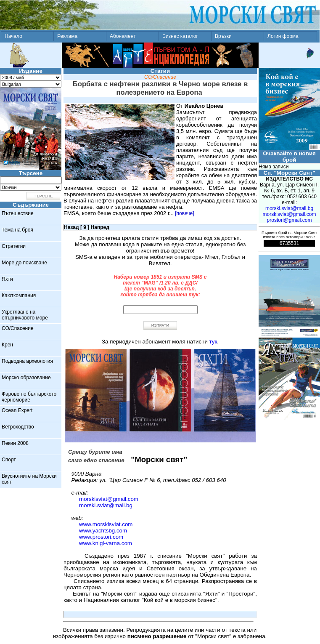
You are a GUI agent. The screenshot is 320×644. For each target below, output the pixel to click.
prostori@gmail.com (290, 220)
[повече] (184, 213)
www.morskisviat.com (106, 524)
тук (213, 342)
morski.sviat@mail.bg (106, 505)
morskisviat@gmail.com (109, 499)
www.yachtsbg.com (103, 531)
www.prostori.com (101, 537)
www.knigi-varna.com (106, 543)
